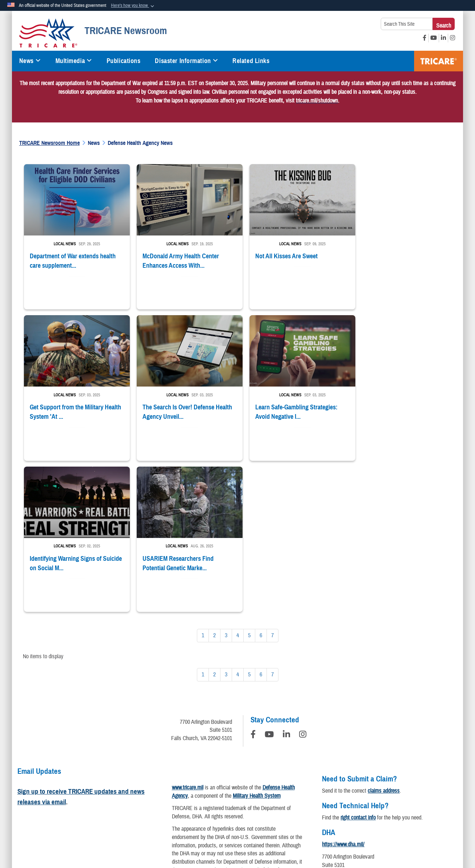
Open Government (189, 798)
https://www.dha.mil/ (343, 692)
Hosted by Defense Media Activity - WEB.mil (191, 834)
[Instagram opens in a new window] (453, 38)
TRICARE (439, 61)
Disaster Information (186, 61)
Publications (124, 61)
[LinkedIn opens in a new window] (443, 38)
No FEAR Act (401, 798)
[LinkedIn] (286, 583)
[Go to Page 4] (238, 483)
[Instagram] (303, 583)
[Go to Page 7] (272, 483)
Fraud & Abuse (337, 798)
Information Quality (139, 798)
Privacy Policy (46, 798)
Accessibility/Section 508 (284, 798)
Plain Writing (233, 798)
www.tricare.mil (188, 635)
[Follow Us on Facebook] (253, 583)
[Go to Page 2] (214, 483)
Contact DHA (336, 734)
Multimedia (74, 61)
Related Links (251, 61)
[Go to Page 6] (261, 483)
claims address (384, 639)
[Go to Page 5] (249, 483)
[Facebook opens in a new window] (425, 38)
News (30, 61)
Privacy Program (90, 798)
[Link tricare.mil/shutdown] (317, 101)
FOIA (370, 798)
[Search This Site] (407, 24)
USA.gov (435, 798)
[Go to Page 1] (203, 483)
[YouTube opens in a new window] (434, 38)
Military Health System (257, 644)
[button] (133, 6)
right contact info (358, 665)
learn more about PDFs (218, 764)
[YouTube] (269, 583)
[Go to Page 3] (226, 483)
